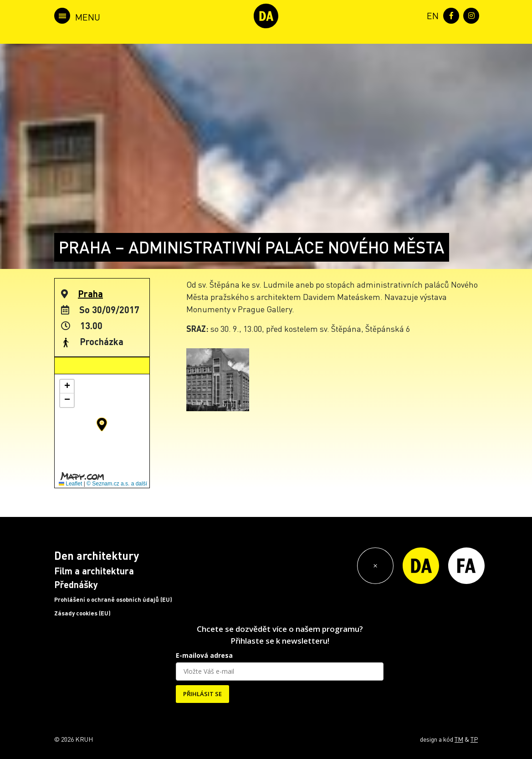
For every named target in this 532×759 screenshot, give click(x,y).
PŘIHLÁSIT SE (202, 694)
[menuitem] (431, 15)
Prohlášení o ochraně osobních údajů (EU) (113, 599)
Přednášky (76, 584)
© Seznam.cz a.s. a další (117, 484)
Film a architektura (94, 571)
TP (474, 739)
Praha (90, 294)
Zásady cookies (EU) (82, 613)
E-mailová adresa (204, 655)
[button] (102, 424)
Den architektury (97, 555)
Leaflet (70, 484)
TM (459, 739)
